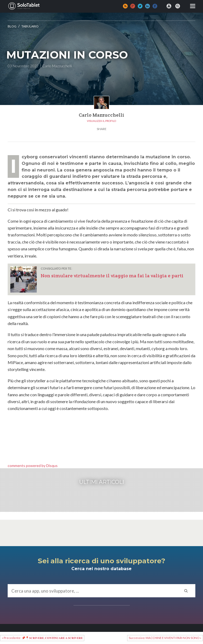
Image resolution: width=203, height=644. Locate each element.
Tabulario (30, 26)
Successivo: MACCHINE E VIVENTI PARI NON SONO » (165, 638)
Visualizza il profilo (101, 121)
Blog (12, 26)
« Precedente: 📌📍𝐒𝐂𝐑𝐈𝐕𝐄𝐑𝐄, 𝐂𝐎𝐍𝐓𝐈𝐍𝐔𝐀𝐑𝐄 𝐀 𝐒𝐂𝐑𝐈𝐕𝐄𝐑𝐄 (42, 638)
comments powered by (33, 466)
